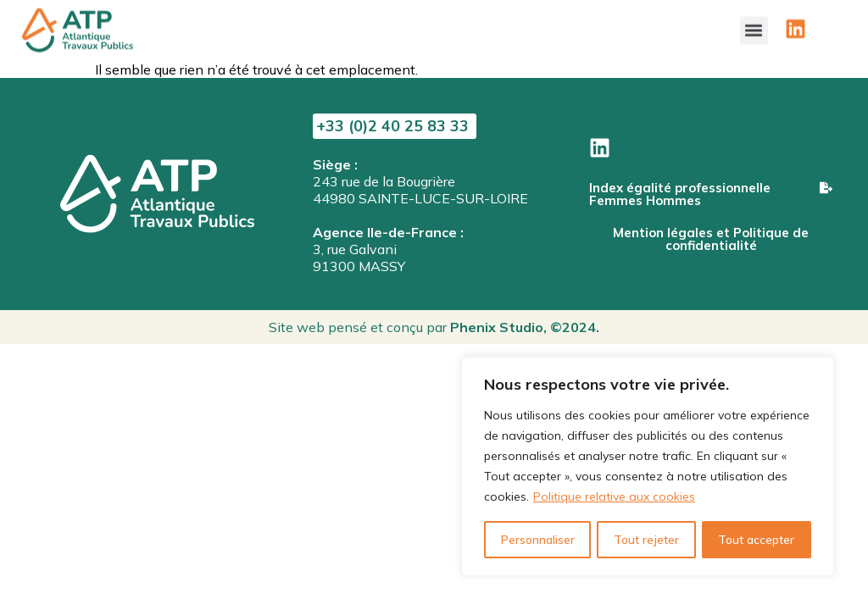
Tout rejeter (645, 540)
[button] (754, 27)
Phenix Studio (497, 327)
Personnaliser (537, 540)
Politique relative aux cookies (614, 497)
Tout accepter (757, 540)
